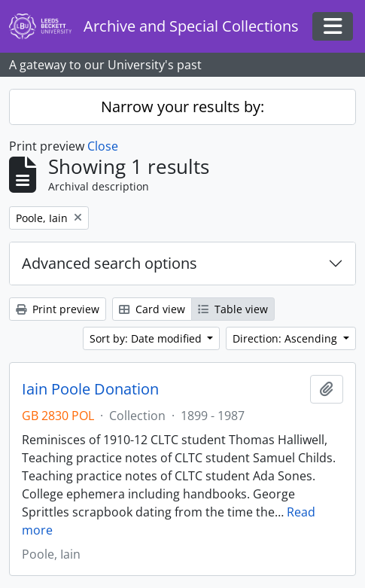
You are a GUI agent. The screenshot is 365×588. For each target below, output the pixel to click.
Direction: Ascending (286, 338)
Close (103, 146)
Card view (152, 309)
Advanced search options (109, 263)
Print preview (58, 309)
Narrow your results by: (182, 107)
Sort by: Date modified (147, 338)
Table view (233, 309)
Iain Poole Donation (90, 389)
